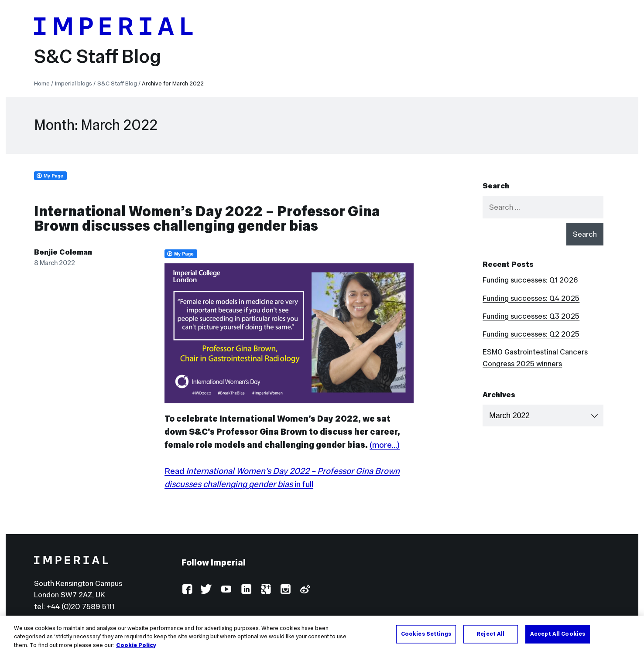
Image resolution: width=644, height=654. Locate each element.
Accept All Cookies (558, 637)
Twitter (207, 590)
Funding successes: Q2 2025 (531, 334)
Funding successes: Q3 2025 (531, 316)
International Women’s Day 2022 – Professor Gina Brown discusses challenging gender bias (207, 219)
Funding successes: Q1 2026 (530, 280)
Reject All (490, 637)
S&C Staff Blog (98, 56)
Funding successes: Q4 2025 (531, 298)
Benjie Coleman (63, 252)
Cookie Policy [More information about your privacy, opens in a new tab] (136, 648)
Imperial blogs (74, 83)
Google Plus (265, 590)
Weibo (305, 590)
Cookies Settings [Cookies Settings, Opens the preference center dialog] (426, 637)
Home (42, 83)
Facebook (187, 590)
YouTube (226, 590)
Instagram (285, 590)
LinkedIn (246, 590)
